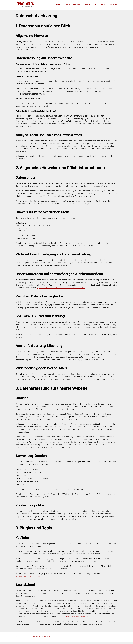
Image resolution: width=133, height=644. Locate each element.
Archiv (103, 6)
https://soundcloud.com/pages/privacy (81, 619)
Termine (58, 6)
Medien (87, 6)
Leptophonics (26, 639)
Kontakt (113, 6)
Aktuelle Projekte (73, 6)
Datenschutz (47, 639)
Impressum (37, 639)
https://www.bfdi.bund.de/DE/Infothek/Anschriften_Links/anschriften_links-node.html (70, 290)
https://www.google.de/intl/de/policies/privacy (34, 579)
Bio (95, 6)
